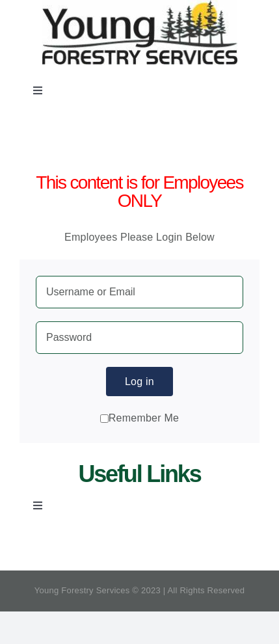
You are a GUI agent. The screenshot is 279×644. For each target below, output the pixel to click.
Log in (139, 382)
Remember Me (139, 418)
